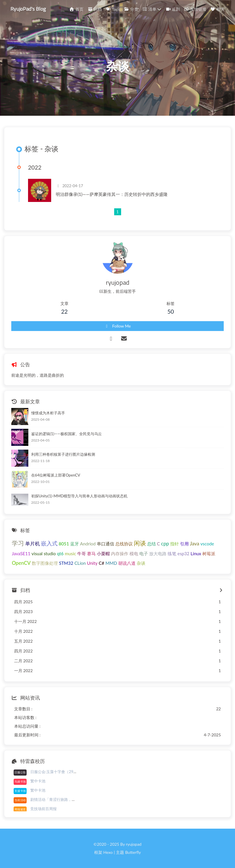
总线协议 (124, 544)
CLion (80, 563)
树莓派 (209, 553)
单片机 (33, 544)
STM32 (66, 563)
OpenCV (21, 563)
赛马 (91, 553)
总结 (151, 544)
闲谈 (140, 543)
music (70, 553)
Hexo (108, 852)
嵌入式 (49, 543)
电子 (144, 553)
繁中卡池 (38, 781)
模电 (134, 553)
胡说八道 (127, 563)
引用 (184, 544)
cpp (165, 544)
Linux (196, 553)
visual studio (44, 553)
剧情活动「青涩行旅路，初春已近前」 (62, 799)
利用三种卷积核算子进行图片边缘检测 (63, 454)
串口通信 (106, 544)
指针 (175, 544)
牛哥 (82, 553)
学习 (18, 543)
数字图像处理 (45, 563)
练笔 (172, 553)
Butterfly (133, 852)
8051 (64, 544)
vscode (207, 544)
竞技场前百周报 (44, 809)
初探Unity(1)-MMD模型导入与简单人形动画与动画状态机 (79, 496)
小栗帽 (103, 553)
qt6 (60, 553)
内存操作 (120, 553)
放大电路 (158, 553)
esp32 (183, 553)
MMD (111, 563)
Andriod (88, 544)
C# (102, 563)
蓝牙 (75, 544)
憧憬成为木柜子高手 (48, 413)
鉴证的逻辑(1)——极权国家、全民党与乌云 (66, 434)
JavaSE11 (21, 553)
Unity (92, 563)
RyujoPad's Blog (28, 8)
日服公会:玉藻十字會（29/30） (57, 772)
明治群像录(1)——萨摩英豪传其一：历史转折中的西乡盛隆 (112, 194)
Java (195, 544)
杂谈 (141, 563)
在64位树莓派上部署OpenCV (56, 475)
